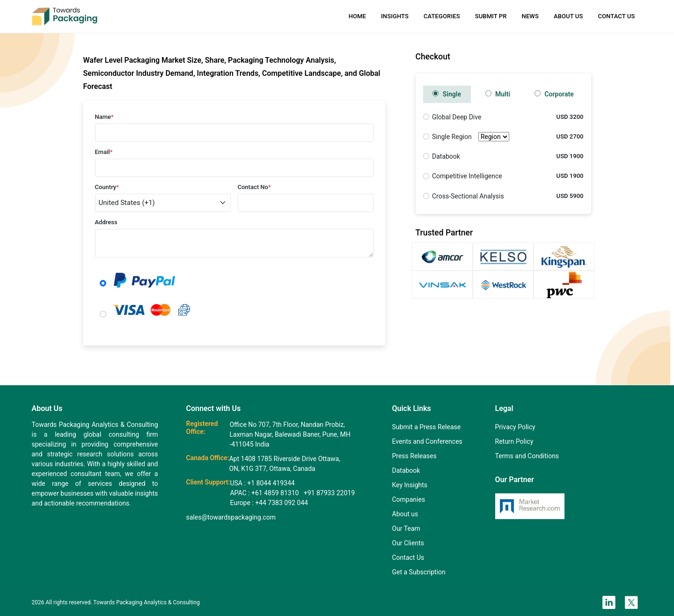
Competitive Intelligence (467, 176)
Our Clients (408, 543)
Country (107, 187)
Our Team (406, 528)
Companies (409, 499)
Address (106, 222)
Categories (442, 16)
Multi (498, 94)
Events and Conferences (427, 441)
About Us (568, 16)
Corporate (554, 94)
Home (357, 16)
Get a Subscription (419, 572)
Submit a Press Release (427, 427)
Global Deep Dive (457, 117)
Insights (395, 16)
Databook (446, 156)
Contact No (254, 187)
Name (104, 117)
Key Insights (410, 485)
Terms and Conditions (527, 456)
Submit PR (491, 16)
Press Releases (414, 456)
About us (405, 514)
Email (104, 152)
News (530, 16)
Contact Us (616, 16)
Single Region (471, 137)
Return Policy (514, 441)
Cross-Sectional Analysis (468, 196)
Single (447, 94)
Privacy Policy (515, 427)
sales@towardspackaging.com (231, 517)
